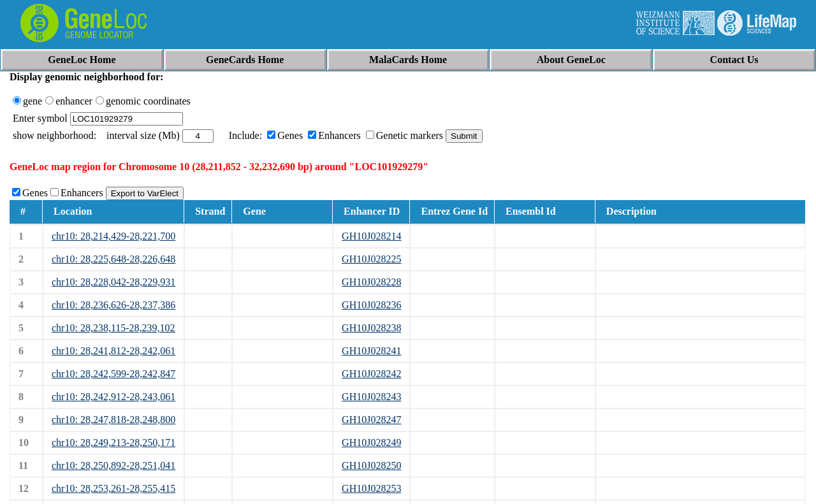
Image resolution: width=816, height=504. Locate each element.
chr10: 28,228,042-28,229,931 (113, 282)
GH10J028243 (371, 397)
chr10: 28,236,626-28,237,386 (113, 305)
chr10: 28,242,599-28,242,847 (113, 374)
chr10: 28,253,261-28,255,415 (113, 488)
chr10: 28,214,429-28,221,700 (113, 236)
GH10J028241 (371, 351)
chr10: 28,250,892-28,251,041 (113, 465)
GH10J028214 (371, 236)
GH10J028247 (371, 420)
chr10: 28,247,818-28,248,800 (113, 420)
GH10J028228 (371, 282)
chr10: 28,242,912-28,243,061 (113, 397)
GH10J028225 (371, 259)
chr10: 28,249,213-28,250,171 (113, 443)
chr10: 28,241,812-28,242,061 (113, 351)
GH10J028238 (371, 328)
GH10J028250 (371, 465)
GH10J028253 (371, 488)
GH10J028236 (371, 305)
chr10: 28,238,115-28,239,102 (113, 328)
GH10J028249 (371, 443)
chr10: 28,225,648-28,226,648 (113, 259)
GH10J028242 (371, 374)
